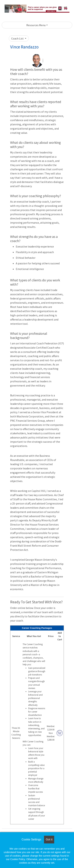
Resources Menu (36, 25)
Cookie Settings (31, 839)
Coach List (18, 38)
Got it (49, 839)
